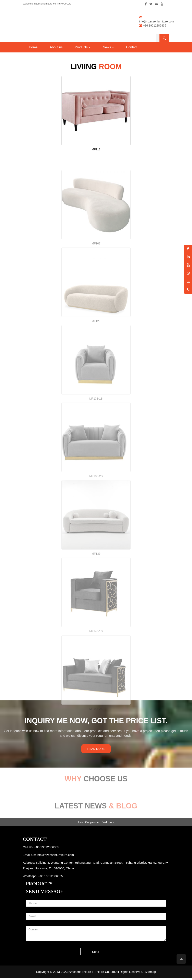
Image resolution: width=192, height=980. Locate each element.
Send (95, 952)
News (108, 47)
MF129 (96, 349)
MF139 (96, 581)
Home (33, 47)
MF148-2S (96, 736)
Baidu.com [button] (108, 822)
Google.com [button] (92, 822)
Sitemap (150, 972)
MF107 (96, 271)
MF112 (96, 149)
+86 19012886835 (51, 876)
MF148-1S (96, 659)
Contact (132, 47)
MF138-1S (96, 426)
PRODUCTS (39, 884)
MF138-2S (96, 504)
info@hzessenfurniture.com (157, 21)
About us (56, 47)
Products (83, 47)
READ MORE (96, 749)
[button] (89, 47)
